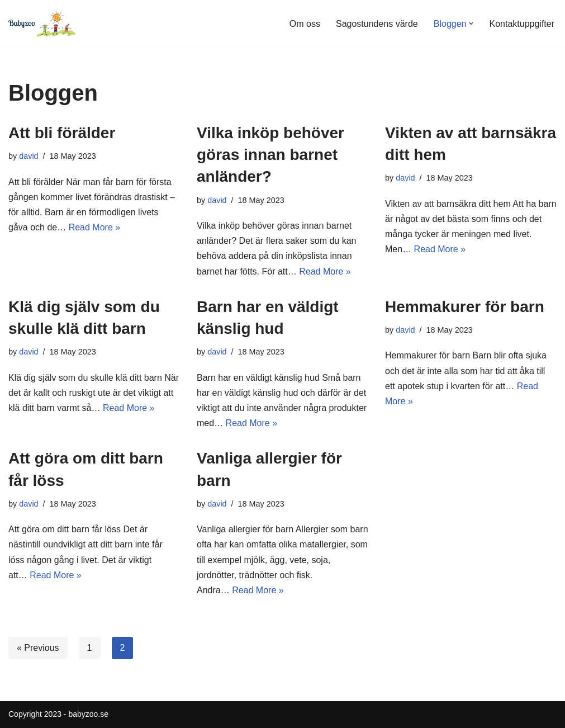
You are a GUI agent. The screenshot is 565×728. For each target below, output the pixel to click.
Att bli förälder (62, 133)
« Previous (38, 648)
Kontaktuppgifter (522, 24)
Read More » (95, 227)
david (29, 156)
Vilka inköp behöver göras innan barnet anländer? (270, 155)
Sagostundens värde (377, 24)
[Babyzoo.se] (42, 23)
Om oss (305, 24)
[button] (471, 23)
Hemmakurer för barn (465, 307)
